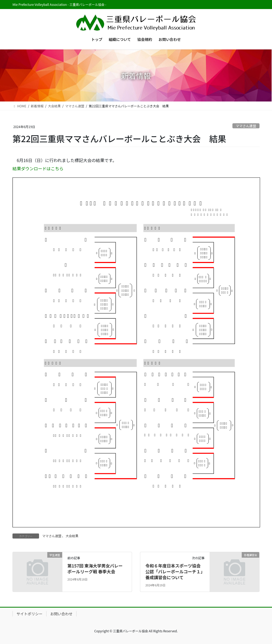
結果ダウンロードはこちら (38, 168)
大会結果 (72, 536)
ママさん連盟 (246, 126)
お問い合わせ (61, 614)
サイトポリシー (29, 614)
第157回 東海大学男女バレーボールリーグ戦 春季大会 (95, 569)
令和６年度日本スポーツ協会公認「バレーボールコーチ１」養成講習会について (174, 572)
